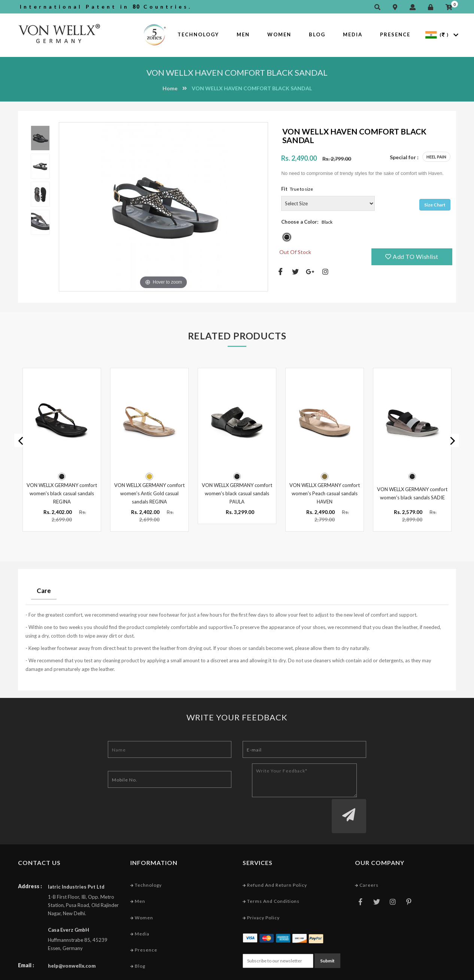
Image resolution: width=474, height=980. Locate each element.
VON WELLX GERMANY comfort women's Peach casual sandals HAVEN (325, 493)
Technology (198, 34)
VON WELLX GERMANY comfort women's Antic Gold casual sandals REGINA (149, 493)
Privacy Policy (261, 888)
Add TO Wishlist (412, 256)
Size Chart (435, 205)
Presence (395, 34)
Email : (26, 936)
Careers (367, 856)
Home (170, 88)
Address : (30, 857)
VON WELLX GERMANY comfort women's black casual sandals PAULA (237, 493)
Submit (327, 931)
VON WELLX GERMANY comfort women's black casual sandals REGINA (62, 493)
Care (44, 590)
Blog (317, 34)
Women (279, 34)
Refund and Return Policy (275, 856)
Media (353, 34)
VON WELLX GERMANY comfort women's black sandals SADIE (412, 493)
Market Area (147, 953)
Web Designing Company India (420, 972)
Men (243, 34)
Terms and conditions (271, 872)
